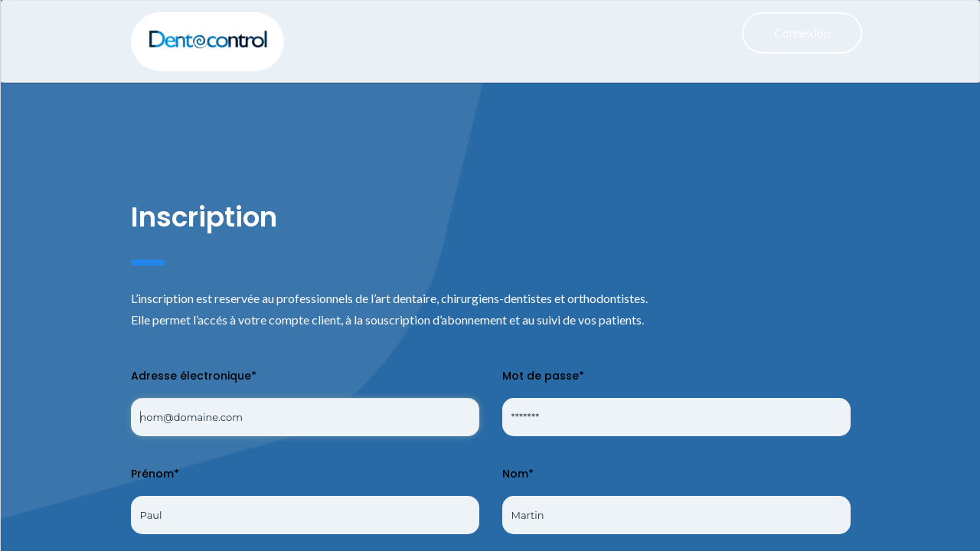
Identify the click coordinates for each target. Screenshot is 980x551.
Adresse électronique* (194, 376)
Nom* (518, 474)
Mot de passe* (543, 376)
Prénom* (155, 474)
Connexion (802, 33)
